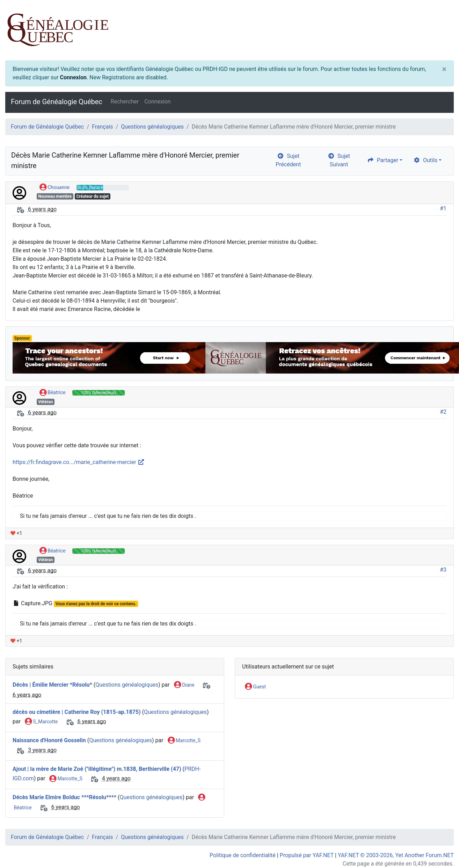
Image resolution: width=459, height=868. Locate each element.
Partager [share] (383, 160)
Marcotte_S (184, 741)
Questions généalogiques (152, 127)
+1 (16, 533)
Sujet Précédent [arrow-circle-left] (288, 160)
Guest (255, 687)
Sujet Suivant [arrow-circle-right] (339, 160)
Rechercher (125, 102)
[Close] (444, 69)
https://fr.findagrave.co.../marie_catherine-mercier (79, 462)
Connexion (73, 77)
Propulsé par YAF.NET (307, 855)
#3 (443, 570)
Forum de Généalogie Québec (57, 102)
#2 (443, 412)
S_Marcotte (41, 722)
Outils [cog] (425, 160)
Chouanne (55, 188)
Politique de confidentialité (243, 855)
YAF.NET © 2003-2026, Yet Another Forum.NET (396, 855)
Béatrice (53, 393)
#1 (443, 208)
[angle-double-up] (440, 846)
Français (103, 127)
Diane (184, 685)
